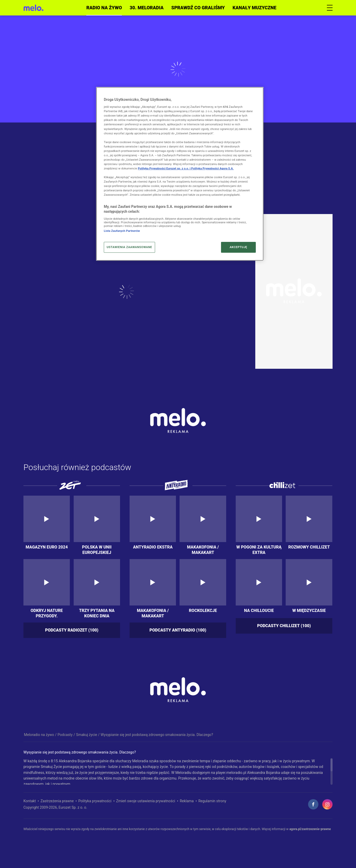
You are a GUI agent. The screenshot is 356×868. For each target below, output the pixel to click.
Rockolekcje (203, 611)
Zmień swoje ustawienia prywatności (146, 801)
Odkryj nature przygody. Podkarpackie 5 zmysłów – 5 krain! (47, 613)
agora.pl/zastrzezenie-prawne (310, 829)
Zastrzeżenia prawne (57, 801)
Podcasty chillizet (284, 626)
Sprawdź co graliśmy (198, 8)
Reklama (187, 801)
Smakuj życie (86, 735)
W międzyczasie (309, 611)
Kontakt (30, 801)
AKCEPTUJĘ (238, 247)
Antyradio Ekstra (153, 547)
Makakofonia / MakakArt (203, 550)
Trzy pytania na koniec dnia (97, 613)
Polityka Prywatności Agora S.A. (212, 168)
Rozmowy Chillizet (309, 547)
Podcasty (65, 735)
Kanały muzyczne (255, 8)
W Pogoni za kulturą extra (259, 550)
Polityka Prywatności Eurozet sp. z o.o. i (164, 168)
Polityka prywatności (95, 801)
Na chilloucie (259, 611)
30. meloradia (147, 8)
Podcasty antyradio (178, 630)
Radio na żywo (104, 8)
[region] (178, 771)
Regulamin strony (212, 801)
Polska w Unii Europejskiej (97, 550)
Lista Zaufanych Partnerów (122, 231)
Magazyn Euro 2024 (47, 547)
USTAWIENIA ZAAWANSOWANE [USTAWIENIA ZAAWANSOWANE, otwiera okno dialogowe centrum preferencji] (129, 247)
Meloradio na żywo (39, 735)
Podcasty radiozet (72, 630)
